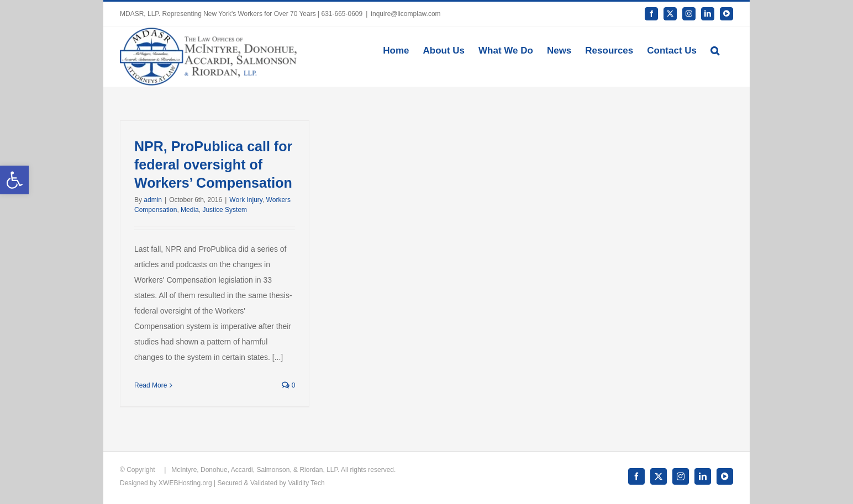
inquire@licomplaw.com (406, 14)
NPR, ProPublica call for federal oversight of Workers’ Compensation (213, 165)
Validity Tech (306, 483)
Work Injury (246, 200)
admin (153, 200)
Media (190, 210)
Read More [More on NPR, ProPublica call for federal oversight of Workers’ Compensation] (151, 385)
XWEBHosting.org (185, 483)
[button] (715, 50)
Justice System (225, 210)
